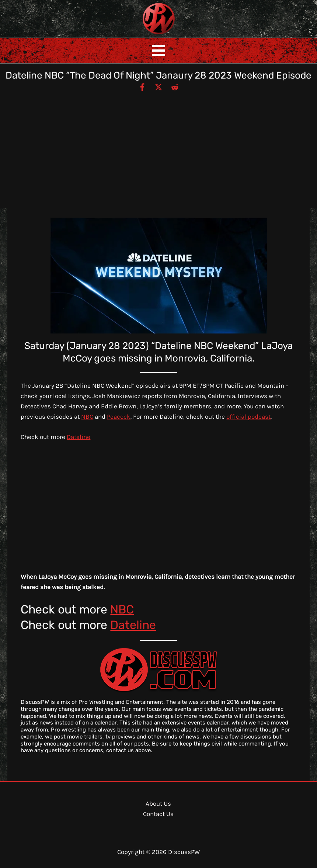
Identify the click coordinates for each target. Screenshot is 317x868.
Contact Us (158, 814)
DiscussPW (144, 35)
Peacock (119, 416)
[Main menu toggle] (158, 51)
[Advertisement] (158, 147)
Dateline (79, 437)
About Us (158, 803)
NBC (87, 416)
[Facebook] (142, 87)
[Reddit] (175, 87)
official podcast (248, 416)
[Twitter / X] (158, 87)
